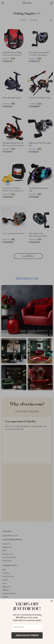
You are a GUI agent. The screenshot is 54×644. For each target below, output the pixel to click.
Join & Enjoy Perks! (27, 635)
